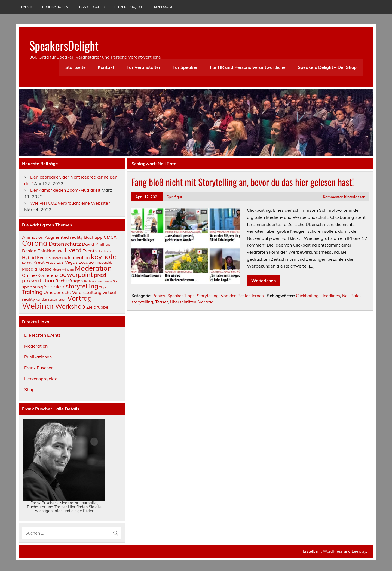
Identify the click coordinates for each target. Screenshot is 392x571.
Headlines (330, 296)
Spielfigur (174, 197)
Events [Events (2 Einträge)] (90, 251)
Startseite (76, 67)
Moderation (36, 346)
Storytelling (208, 296)
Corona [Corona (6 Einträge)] (35, 243)
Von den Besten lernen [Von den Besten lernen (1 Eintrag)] (51, 300)
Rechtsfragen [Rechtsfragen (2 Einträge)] (69, 281)
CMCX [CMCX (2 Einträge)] (110, 237)
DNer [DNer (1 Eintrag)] (60, 251)
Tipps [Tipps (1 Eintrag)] (103, 287)
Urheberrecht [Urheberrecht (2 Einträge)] (57, 292)
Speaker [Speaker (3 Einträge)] (54, 286)
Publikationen (55, 7)
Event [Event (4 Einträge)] (73, 250)
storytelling (142, 302)
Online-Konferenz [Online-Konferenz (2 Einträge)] (40, 275)
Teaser (162, 302)
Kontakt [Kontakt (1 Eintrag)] (27, 263)
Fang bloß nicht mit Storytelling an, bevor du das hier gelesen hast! (243, 182)
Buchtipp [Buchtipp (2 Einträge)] (93, 237)
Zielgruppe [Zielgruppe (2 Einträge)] (97, 307)
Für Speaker (185, 67)
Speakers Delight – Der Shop (327, 67)
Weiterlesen (264, 281)
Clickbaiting (307, 296)
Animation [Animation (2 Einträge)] (33, 237)
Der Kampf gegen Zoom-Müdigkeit (65, 190)
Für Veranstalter (143, 67)
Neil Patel (351, 296)
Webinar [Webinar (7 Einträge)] (38, 306)
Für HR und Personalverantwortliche (248, 67)
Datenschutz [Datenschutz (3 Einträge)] (65, 244)
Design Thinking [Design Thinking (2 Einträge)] (39, 251)
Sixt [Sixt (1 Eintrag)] (116, 281)
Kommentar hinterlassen (344, 197)
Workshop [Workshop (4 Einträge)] (70, 306)
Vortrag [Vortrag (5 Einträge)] (79, 298)
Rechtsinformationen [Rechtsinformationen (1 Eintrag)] (98, 281)
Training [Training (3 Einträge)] (32, 292)
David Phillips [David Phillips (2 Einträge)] (96, 244)
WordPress (333, 551)
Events (27, 7)
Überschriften (183, 302)
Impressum (163, 7)
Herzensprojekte (129, 7)
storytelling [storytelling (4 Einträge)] (82, 286)
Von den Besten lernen (242, 296)
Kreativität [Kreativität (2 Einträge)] (44, 262)
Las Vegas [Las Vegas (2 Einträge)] (67, 262)
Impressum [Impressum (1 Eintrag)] (59, 258)
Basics (159, 296)
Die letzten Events (42, 335)
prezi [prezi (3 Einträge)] (100, 275)
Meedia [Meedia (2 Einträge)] (30, 269)
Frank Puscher (91, 7)
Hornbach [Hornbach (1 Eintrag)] (104, 251)
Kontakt (106, 67)
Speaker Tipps (181, 296)
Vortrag (206, 302)
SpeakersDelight (64, 45)
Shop (29, 389)
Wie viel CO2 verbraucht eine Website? (70, 203)
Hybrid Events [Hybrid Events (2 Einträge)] (37, 257)
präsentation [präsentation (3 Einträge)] (38, 280)
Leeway (359, 551)
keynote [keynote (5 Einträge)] (104, 256)
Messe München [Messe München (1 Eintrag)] (63, 269)
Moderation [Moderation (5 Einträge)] (93, 268)
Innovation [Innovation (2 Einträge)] (79, 257)
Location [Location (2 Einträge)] (88, 262)
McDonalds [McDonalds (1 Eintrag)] (105, 263)
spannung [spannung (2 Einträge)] (33, 287)
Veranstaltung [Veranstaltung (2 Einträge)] (87, 292)
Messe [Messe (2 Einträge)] (45, 269)
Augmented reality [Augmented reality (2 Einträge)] (64, 237)
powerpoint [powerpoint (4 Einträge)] (76, 274)
